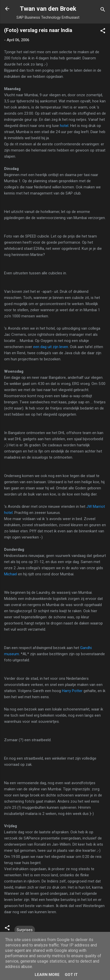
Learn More (47, 975)
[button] (103, 32)
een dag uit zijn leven (51, 347)
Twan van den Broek (48, 9)
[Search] (103, 10)
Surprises (25, 930)
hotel (64, 126)
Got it (71, 975)
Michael (11, 574)
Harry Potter (72, 691)
